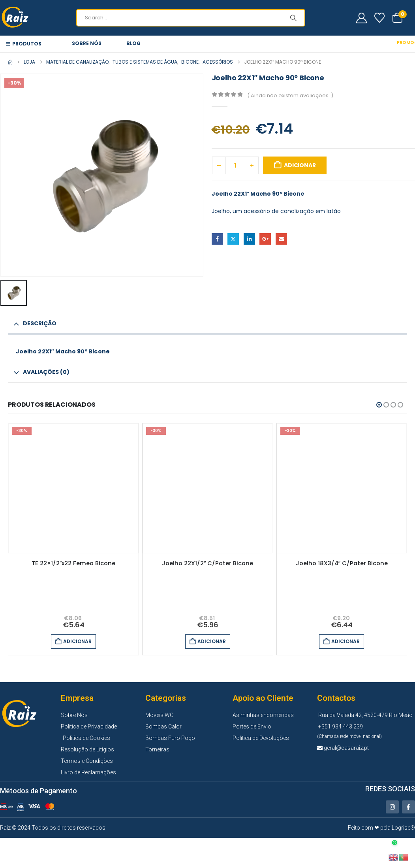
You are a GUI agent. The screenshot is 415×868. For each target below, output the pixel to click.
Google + (265, 239)
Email (281, 239)
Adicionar (300, 165)
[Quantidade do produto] (235, 165)
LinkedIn (249, 239)
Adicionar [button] (77, 641)
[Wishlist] (380, 18)
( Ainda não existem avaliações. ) (290, 95)
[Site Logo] (16, 18)
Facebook (217, 239)
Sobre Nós (87, 43)
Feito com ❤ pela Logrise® (381, 828)
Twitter (233, 239)
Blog (133, 43)
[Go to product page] (73, 489)
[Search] (293, 18)
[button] (379, 405)
